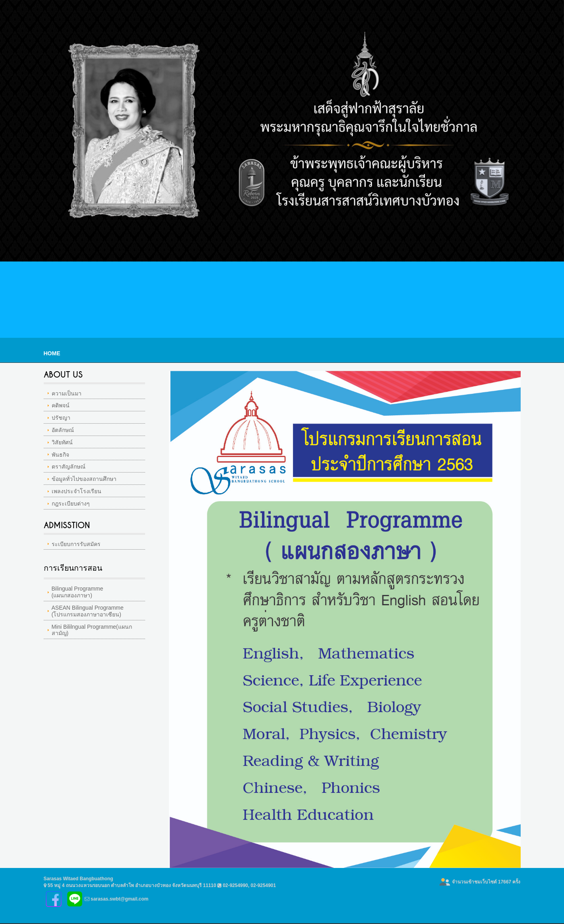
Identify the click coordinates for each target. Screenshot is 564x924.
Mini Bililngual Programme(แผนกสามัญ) (92, 630)
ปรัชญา (61, 418)
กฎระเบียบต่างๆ (71, 504)
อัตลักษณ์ (63, 430)
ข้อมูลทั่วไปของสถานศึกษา (84, 479)
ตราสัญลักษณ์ (69, 467)
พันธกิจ (60, 455)
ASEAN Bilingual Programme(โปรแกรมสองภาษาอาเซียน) (88, 611)
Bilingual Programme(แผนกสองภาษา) (78, 592)
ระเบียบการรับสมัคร (76, 544)
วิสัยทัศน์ (62, 442)
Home (52, 353)
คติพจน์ (61, 405)
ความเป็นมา (67, 393)
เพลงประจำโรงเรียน (77, 491)
